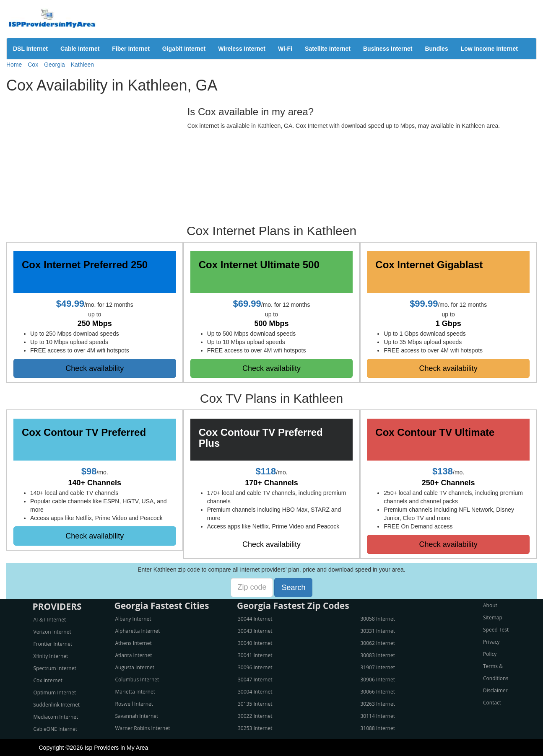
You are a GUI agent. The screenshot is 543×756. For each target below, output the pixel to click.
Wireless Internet (242, 49)
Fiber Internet (131, 49)
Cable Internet (80, 49)
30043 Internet (255, 631)
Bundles (436, 49)
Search (293, 588)
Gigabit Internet (184, 49)
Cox (33, 65)
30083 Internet (378, 655)
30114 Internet (378, 716)
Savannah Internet (137, 716)
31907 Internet (378, 667)
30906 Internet (378, 680)
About (490, 605)
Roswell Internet (134, 704)
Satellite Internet (328, 49)
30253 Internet (255, 728)
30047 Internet (255, 680)
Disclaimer (495, 690)
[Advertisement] (90, 157)
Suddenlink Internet (57, 705)
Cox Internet (48, 680)
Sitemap (493, 617)
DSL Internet (30, 49)
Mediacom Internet (56, 717)
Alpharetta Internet (138, 631)
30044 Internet (255, 619)
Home (14, 65)
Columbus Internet (137, 680)
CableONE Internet (56, 729)
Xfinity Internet (51, 656)
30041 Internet (255, 655)
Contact (492, 703)
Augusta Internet (135, 667)
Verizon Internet (52, 632)
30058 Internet (378, 619)
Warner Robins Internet (143, 728)
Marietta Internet (135, 692)
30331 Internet (378, 631)
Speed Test (496, 630)
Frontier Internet (53, 644)
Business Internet (388, 49)
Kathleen (82, 65)
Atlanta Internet (134, 655)
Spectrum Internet (55, 668)
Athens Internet (134, 643)
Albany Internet (133, 619)
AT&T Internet (50, 620)
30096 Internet (255, 667)
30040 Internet (255, 643)
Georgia (55, 65)
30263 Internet (378, 704)
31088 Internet (378, 728)
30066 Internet (378, 692)
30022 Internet (255, 716)
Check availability (95, 368)
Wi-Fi (285, 49)
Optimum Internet (55, 693)
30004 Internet (255, 692)
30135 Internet (255, 704)
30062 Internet (378, 643)
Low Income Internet (489, 49)
